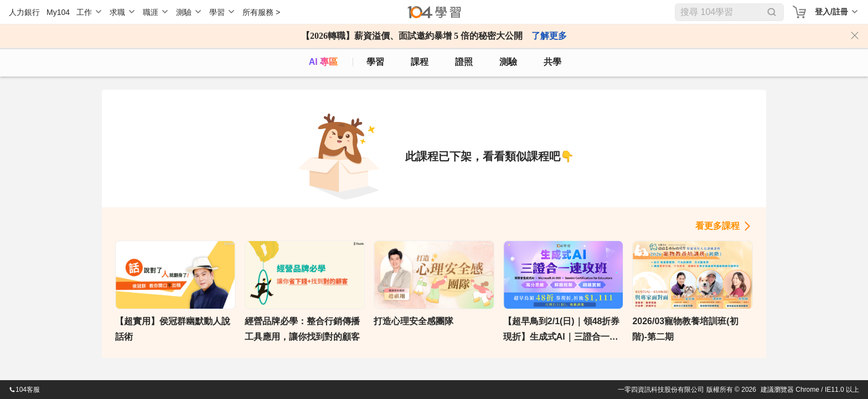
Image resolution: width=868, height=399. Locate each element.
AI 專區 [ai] (323, 62)
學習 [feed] (375, 62)
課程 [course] (420, 62)
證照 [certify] (464, 62)
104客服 (24, 390)
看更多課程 (717, 226)
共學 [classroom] (552, 62)
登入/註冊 (831, 12)
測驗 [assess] (508, 62)
